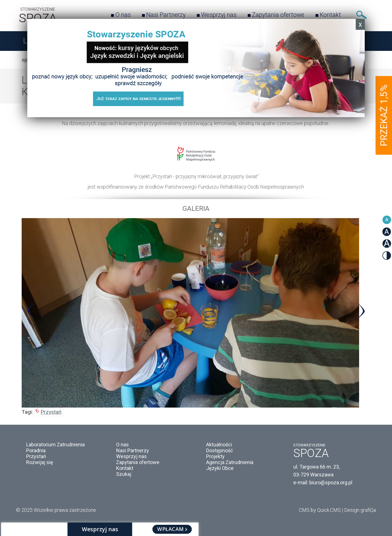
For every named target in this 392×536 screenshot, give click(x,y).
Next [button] (361, 311)
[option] (196, 313)
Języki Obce (220, 468)
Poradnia (36, 450)
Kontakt (330, 15)
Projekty (215, 456)
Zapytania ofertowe (278, 15)
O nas (123, 15)
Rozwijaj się (40, 462)
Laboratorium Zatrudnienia (55, 445)
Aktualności (219, 445)
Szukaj (361, 15)
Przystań (51, 412)
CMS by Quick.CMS (320, 510)
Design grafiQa (360, 510)
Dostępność (219, 450)
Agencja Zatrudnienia (230, 462)
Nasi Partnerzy (166, 15)
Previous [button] (31, 311)
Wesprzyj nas (219, 15)
